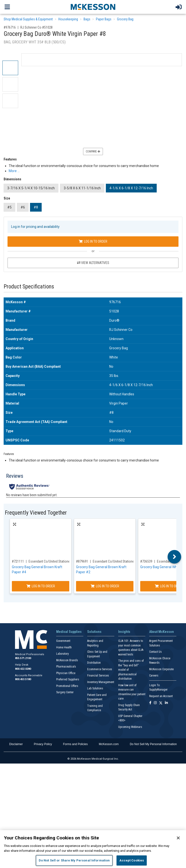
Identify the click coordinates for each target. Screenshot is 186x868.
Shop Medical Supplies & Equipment (28, 19)
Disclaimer (16, 744)
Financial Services (98, 676)
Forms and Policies (75, 744)
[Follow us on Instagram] (155, 703)
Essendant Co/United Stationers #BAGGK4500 (60, 561)
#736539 (146, 561)
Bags (87, 19)
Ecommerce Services (100, 669)
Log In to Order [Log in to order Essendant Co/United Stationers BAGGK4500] (41, 586)
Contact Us (155, 652)
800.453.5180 (23, 679)
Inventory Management (101, 682)
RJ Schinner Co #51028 (36, 27)
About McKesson (162, 632)
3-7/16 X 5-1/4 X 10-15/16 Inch (31, 188)
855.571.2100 (23, 658)
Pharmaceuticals (66, 667)
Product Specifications (29, 287)
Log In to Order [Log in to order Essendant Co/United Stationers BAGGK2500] (105, 586)
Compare (93, 151)
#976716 (10, 27)
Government (63, 641)
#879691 (82, 561)
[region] (93, 849)
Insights (124, 632)
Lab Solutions (95, 688)
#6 (23, 207)
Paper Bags (104, 19)
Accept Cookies (132, 860)
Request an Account (161, 696)
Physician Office (66, 673)
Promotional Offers (67, 686)
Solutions (94, 632)
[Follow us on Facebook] (150, 703)
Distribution (94, 663)
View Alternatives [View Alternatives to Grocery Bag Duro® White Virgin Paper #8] (93, 263)
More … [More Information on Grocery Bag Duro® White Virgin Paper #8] (14, 171)
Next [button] (174, 557)
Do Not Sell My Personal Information (153, 744)
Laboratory (62, 654)
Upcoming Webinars (130, 727)
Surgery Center (65, 692)
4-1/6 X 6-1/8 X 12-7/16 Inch (131, 188)
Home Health (64, 647)
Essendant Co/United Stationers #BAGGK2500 (124, 561)
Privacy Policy (43, 744)
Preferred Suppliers (68, 679)
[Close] (178, 838)
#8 (36, 207)
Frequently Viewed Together (36, 513)
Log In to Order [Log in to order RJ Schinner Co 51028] (93, 241)
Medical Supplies (69, 632)
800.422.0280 (23, 669)
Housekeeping (68, 19)
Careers (154, 676)
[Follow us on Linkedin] (166, 703)
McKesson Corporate (161, 669)
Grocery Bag (125, 19)
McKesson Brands (67, 660)
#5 (9, 207)
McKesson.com (109, 744)
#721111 (18, 561)
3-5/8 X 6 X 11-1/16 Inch (82, 188)
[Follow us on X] (161, 703)
